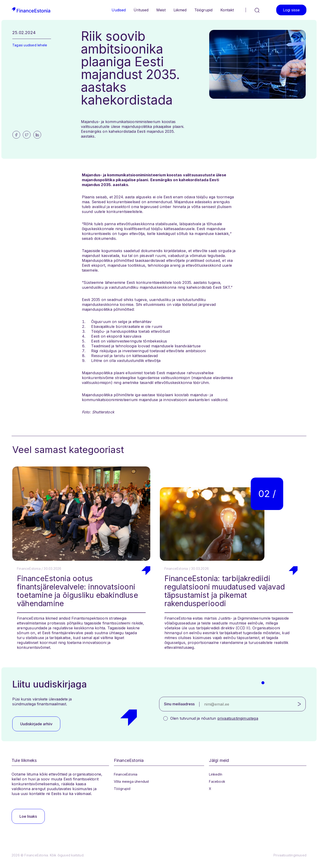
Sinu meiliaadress (179, 704)
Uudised (119, 10)
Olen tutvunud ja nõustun (214, 718)
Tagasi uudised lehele (30, 45)
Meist (161, 10)
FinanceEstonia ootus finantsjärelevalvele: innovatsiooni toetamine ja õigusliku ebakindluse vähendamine (77, 591)
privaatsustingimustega (238, 718)
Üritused (141, 10)
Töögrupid (203, 10)
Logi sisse (291, 10)
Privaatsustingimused (290, 855)
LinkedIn (216, 774)
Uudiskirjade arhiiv (36, 724)
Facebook (217, 781)
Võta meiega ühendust (132, 781)
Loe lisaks (28, 816)
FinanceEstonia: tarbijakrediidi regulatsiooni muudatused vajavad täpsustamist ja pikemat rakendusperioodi (225, 591)
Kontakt (227, 10)
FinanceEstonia (126, 774)
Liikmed (180, 10)
